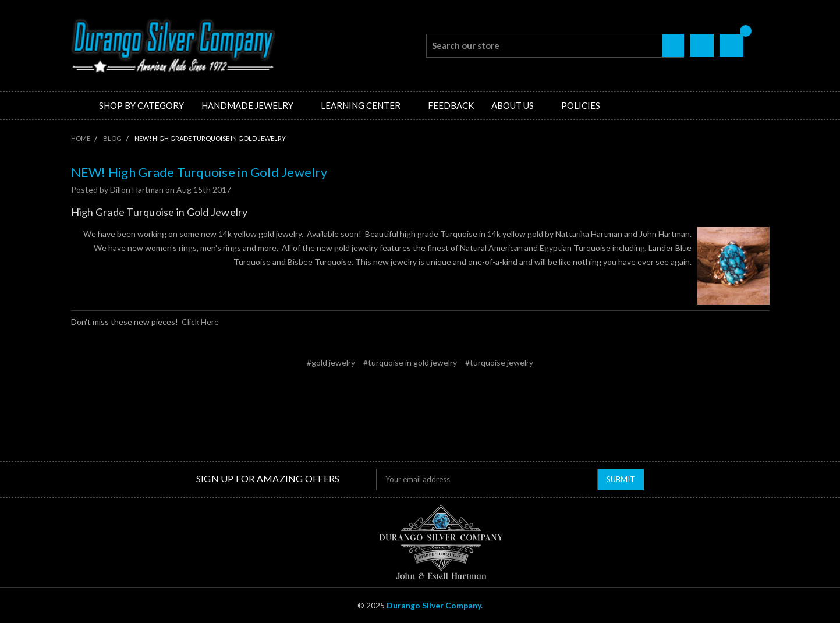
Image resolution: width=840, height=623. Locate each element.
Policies (581, 105)
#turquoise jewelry (499, 362)
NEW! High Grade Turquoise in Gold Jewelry (199, 172)
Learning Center (366, 105)
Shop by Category (141, 105)
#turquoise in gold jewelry (410, 362)
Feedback (451, 105)
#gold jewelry (331, 362)
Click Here (200, 322)
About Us (518, 105)
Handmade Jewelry (252, 105)
